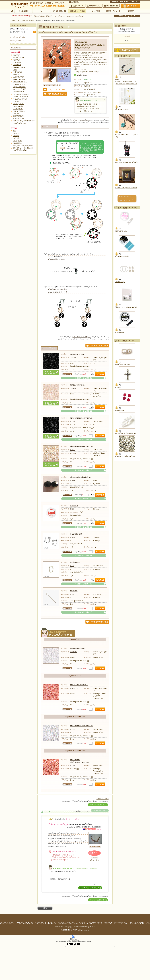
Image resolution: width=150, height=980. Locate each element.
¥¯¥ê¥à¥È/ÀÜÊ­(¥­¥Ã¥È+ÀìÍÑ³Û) (126, 188)
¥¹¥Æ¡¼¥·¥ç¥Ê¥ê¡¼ (19, 111)
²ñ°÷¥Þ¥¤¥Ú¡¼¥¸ (77, 6)
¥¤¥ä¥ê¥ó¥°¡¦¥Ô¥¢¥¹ (19, 67)
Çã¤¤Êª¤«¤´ (131, 6)
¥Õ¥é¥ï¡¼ (16, 136)
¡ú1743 (100, 829)
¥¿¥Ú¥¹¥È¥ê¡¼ (17, 143)
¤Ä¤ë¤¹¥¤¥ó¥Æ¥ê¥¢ (19, 84)
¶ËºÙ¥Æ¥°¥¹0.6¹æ (121, 231)
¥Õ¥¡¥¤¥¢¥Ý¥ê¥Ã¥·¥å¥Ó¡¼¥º (81, 477)
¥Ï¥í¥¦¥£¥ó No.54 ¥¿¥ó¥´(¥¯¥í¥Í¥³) (127, 162)
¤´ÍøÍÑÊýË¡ (74, 2)
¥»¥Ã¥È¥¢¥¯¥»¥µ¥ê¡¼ (20, 82)
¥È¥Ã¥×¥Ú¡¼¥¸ (15, 21)
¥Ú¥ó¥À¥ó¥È (17, 65)
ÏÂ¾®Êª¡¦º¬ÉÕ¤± (18, 104)
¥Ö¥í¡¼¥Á (16, 75)
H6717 (73, 421)
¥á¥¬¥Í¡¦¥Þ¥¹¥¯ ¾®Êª (20, 89)
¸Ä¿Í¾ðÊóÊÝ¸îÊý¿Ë (94, 923)
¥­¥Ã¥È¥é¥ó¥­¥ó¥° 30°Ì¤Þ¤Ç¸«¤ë (125, 198)
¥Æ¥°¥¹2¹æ (74, 506)
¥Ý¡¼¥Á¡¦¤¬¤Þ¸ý (18, 109)
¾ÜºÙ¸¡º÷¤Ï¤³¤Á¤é (19, 37)
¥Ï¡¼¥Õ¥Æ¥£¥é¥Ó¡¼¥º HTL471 (82, 726)
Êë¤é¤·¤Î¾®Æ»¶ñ (18, 92)
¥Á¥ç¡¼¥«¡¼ (17, 62)
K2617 (73, 537)
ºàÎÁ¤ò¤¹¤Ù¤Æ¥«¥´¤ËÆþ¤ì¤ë (82, 120)
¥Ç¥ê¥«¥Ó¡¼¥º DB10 (78, 354)
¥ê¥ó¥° (15, 70)
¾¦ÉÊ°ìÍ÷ (115, 2)
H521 (72, 509)
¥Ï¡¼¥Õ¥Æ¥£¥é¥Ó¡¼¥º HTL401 (82, 418)
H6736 (73, 450)
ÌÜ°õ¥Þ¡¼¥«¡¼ (120, 282)
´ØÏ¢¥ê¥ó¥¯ (109, 923)
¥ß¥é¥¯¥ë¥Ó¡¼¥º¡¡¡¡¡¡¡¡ (123, 364)
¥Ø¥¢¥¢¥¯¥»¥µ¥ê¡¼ (19, 79)
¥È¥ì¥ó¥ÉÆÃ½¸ (95, 11)
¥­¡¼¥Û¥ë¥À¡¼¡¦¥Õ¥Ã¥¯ (20, 99)
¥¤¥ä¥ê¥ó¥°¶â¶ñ (76, 534)
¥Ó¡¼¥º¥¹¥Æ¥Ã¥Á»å (122, 256)
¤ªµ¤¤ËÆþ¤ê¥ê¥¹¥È (94, 6)
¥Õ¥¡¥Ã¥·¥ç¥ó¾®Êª (19, 87)
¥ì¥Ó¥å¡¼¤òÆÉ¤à (82, 75)
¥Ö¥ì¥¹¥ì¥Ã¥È (17, 72)
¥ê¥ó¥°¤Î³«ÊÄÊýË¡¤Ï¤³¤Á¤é (57, 292)
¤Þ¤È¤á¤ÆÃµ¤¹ (23, 11)
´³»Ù (14, 131)
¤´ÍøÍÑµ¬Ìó (51, 923)
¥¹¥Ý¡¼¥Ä (16, 138)
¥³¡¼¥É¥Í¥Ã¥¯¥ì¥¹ (19, 57)
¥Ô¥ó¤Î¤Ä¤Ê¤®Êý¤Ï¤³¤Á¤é (57, 289)
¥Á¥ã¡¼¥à (16, 101)
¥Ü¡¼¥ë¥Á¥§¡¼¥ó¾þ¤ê (20, 96)
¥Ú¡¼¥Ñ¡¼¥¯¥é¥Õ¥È (20, 123)
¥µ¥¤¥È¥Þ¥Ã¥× (135, 2)
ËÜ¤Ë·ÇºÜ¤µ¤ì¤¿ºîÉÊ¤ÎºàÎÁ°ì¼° (23, 148)
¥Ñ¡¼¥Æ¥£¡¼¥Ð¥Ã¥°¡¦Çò (124, 109)
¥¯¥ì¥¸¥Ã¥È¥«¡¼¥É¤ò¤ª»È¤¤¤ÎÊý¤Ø (71, 16)
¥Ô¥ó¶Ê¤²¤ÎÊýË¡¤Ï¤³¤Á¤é (57, 259)
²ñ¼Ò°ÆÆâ (40, 923)
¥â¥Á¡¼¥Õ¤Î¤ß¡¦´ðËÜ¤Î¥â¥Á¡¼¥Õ (24, 121)
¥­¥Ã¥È (41, 11)
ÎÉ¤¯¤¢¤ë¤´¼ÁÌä (137, 923)
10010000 (74, 358)
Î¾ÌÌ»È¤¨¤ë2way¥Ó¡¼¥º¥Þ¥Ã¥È (126, 307)
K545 (72, 566)
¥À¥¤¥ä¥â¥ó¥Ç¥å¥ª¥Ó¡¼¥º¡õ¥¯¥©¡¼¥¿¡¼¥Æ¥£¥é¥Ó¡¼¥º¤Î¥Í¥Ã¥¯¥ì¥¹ (126, 82)
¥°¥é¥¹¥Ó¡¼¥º (120, 410)
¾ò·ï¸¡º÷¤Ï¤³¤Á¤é (18, 41)
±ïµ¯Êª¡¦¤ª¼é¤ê (18, 141)
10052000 (74, 388)
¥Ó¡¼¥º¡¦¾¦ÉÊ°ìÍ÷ (59, 11)
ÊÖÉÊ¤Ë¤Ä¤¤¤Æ (103, 799)
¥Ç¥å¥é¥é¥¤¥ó (120, 332)
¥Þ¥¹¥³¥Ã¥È (17, 133)
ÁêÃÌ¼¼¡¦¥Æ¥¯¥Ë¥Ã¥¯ (113, 11)
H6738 (73, 766)
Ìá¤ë (45, 908)
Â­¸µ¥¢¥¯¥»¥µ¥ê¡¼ (19, 77)
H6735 (73, 729)
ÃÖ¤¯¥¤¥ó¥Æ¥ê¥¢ (19, 119)
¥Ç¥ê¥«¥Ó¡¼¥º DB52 (78, 385)
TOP (12, 11)
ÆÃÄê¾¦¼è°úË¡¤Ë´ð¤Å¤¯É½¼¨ (71, 923)
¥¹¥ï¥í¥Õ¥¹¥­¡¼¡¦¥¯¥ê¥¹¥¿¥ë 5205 (126, 433)
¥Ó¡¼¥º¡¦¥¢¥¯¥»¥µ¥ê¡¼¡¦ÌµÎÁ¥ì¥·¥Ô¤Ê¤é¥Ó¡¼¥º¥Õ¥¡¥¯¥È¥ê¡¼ (75, 927)
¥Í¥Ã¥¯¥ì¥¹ (16, 55)
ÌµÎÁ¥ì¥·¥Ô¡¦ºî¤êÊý (77, 11)
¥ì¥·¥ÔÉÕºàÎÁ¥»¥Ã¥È (20, 150)
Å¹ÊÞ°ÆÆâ (131, 11)
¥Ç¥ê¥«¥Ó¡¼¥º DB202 (78, 648)
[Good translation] (70, 944)
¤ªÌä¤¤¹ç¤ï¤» (124, 2)
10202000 (74, 652)
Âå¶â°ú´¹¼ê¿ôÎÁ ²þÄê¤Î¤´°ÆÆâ (45, 16)
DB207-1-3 (74, 688)
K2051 (73, 481)
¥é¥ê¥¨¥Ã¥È (17, 60)
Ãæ (132, 16)
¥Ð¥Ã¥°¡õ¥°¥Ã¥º (18, 106)
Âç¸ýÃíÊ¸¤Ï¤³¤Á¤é (111, 6)
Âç (134, 16)
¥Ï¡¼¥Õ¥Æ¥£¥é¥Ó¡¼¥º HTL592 (82, 446)
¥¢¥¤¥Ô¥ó (74, 591)
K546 (72, 594)
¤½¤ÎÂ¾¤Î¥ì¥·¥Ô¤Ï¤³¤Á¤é (84, 378)
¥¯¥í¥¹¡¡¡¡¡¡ (119, 387)
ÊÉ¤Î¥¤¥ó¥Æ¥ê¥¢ (18, 116)
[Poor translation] (77, 944)
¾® (129, 16)
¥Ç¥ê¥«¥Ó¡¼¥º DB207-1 (79, 685)
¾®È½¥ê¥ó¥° (75, 562)
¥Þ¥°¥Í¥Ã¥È (17, 114)
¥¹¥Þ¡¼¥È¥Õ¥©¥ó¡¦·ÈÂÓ (21, 94)
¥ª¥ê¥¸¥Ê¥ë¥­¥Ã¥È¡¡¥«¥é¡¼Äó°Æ (23, 146)
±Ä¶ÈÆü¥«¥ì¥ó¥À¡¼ (24, 923)
